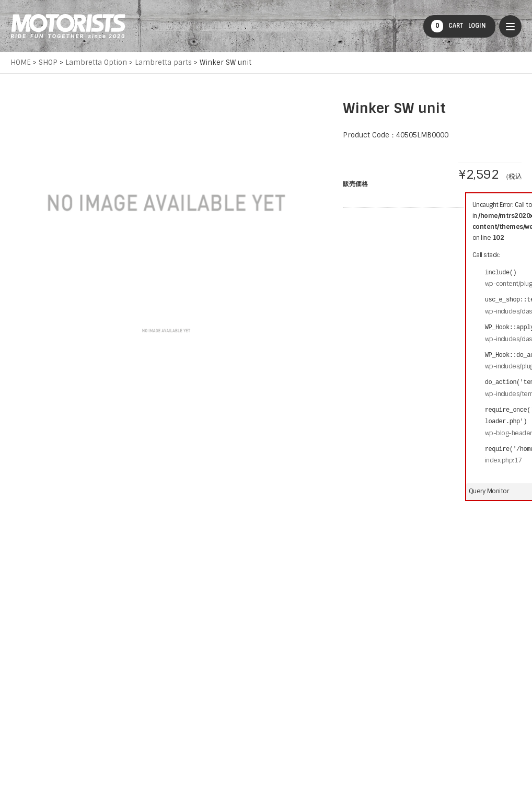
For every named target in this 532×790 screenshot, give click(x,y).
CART (447, 26)
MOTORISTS (68, 26)
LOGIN (477, 26)
